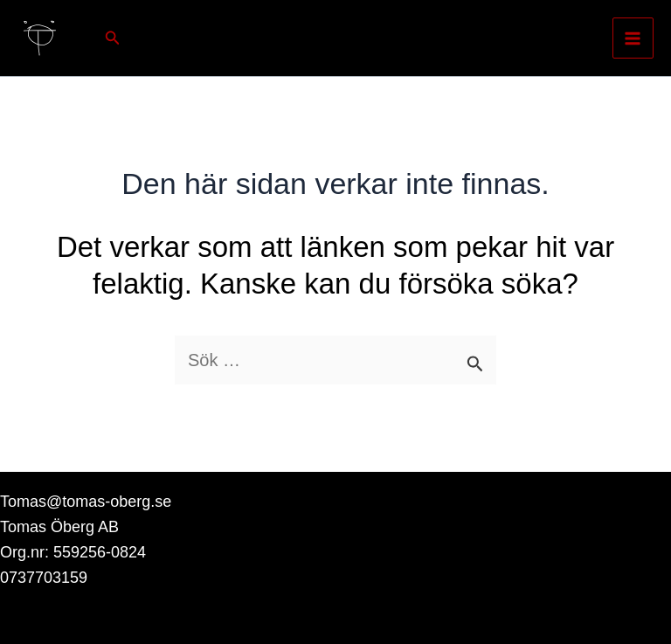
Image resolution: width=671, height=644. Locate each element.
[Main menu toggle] (633, 38)
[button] (113, 38)
